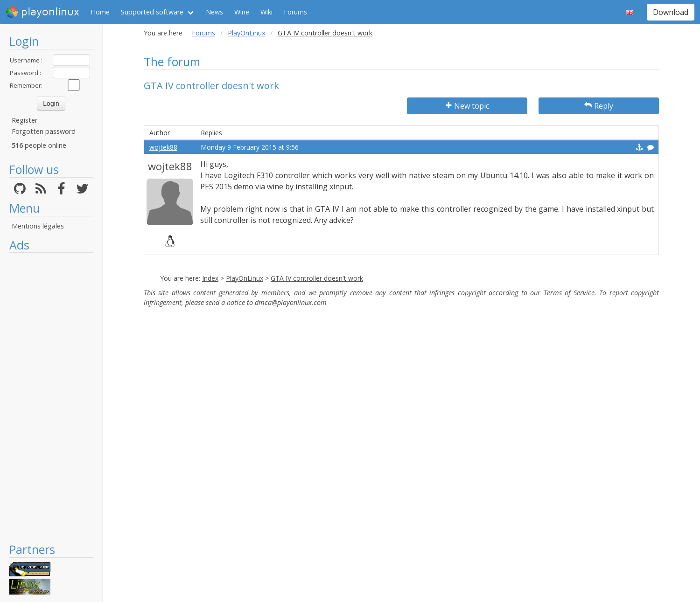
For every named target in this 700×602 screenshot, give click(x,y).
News (214, 12)
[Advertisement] (51, 397)
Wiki (266, 12)
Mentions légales (38, 226)
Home (100, 12)
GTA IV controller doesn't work (317, 278)
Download (671, 12)
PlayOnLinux (247, 33)
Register (24, 120)
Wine (242, 12)
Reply (599, 106)
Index (210, 278)
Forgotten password (44, 131)
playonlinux (42, 12)
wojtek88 (163, 147)
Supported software (152, 12)
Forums (295, 12)
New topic (467, 106)
